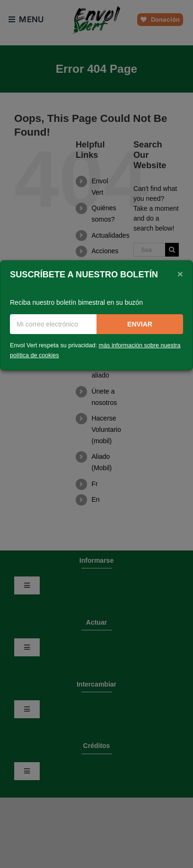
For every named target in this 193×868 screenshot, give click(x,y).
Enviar (140, 324)
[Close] (180, 274)
